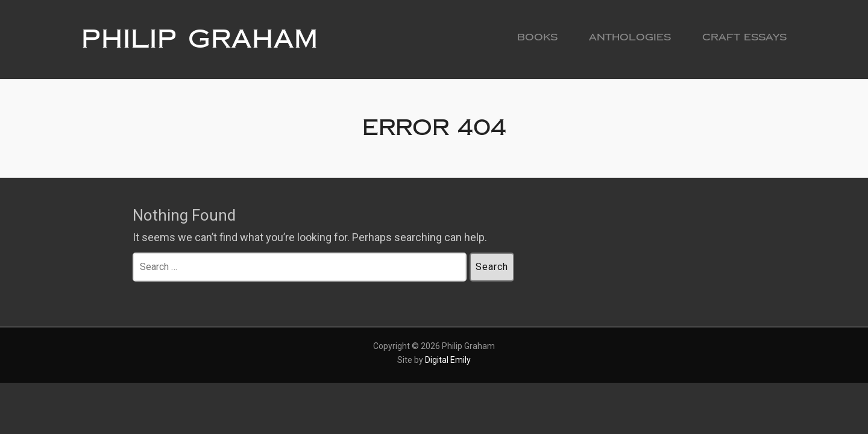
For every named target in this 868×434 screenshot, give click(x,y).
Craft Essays (744, 37)
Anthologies (630, 37)
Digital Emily (448, 360)
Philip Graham (200, 39)
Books (537, 37)
